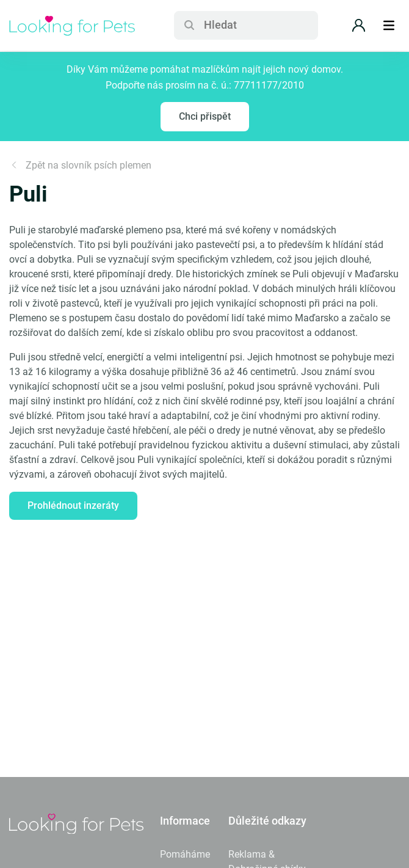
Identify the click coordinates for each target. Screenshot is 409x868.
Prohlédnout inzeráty (73, 505)
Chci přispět (205, 116)
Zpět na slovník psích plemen (80, 165)
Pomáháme (185, 854)
